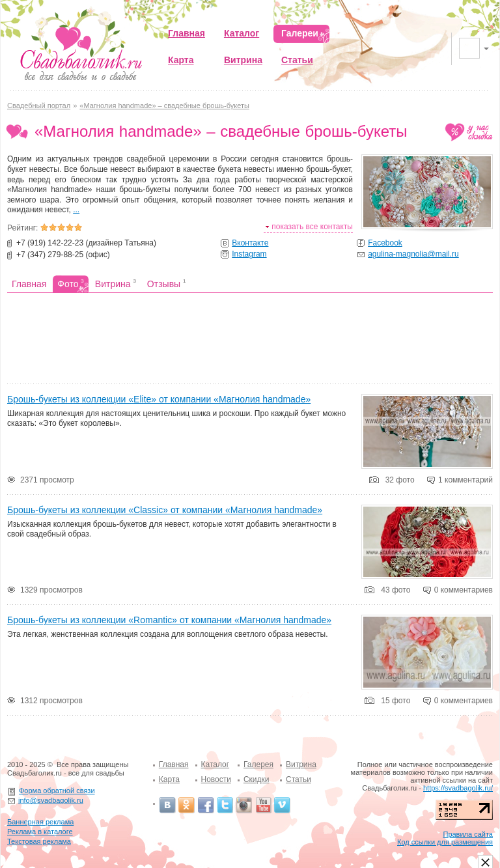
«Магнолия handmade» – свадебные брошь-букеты (164, 105)
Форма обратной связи (57, 791)
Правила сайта (468, 834)
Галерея (258, 764)
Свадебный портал (39, 105)
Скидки (257, 779)
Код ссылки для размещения (445, 842)
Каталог (215, 764)
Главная (174, 764)
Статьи (299, 779)
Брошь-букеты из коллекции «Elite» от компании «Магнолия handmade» (159, 399)
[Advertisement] (250, 340)
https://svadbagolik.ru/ (458, 788)
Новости (216, 779)
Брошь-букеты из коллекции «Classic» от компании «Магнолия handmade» (165, 510)
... (76, 210)
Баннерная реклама (40, 822)
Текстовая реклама (39, 841)
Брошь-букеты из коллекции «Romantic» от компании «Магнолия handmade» (169, 620)
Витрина (301, 764)
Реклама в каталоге (40, 832)
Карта (169, 779)
